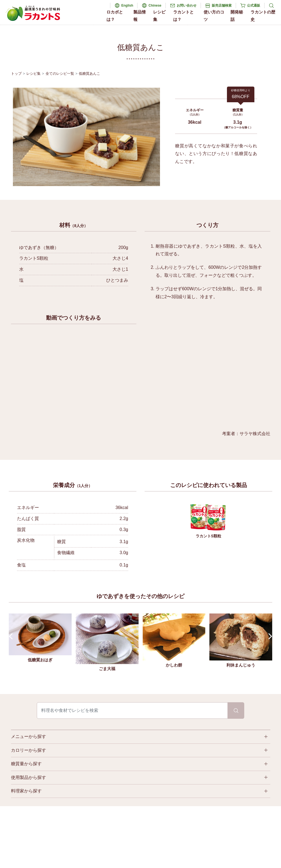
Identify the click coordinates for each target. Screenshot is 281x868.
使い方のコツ (214, 16)
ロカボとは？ (115, 16)
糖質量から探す (26, 764)
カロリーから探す (29, 750)
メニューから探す (29, 736)
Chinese (155, 5)
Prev (12, 636)
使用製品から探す (29, 777)
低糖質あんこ (89, 74)
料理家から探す (26, 791)
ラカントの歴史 (263, 16)
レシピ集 (159, 16)
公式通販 (254, 5)
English (127, 5)
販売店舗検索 (222, 5)
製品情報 (140, 16)
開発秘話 (237, 16)
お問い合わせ (187, 5)
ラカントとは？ (183, 16)
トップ (16, 74)
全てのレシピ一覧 (60, 74)
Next (269, 636)
